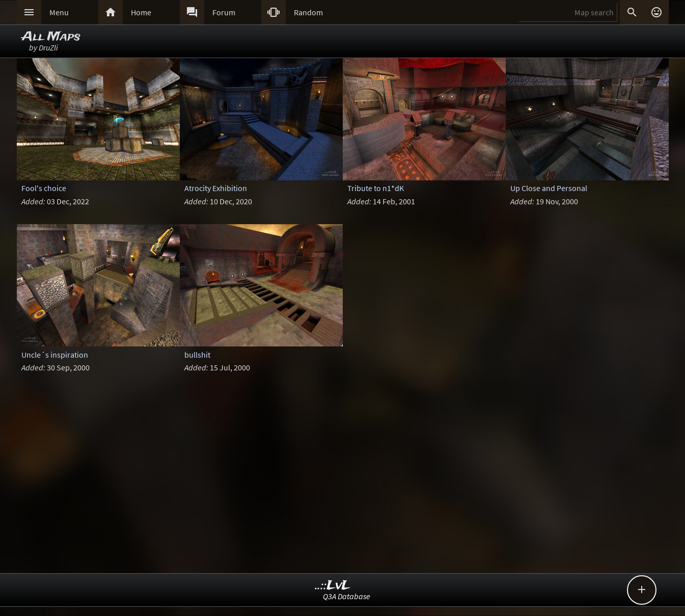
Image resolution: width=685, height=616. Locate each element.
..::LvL (333, 586)
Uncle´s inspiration (55, 355)
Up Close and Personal (549, 188)
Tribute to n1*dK (376, 188)
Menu (59, 12)
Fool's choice (44, 188)
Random (308, 12)
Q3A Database (347, 596)
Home (141, 12)
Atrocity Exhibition (216, 188)
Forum (224, 12)
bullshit (197, 355)
